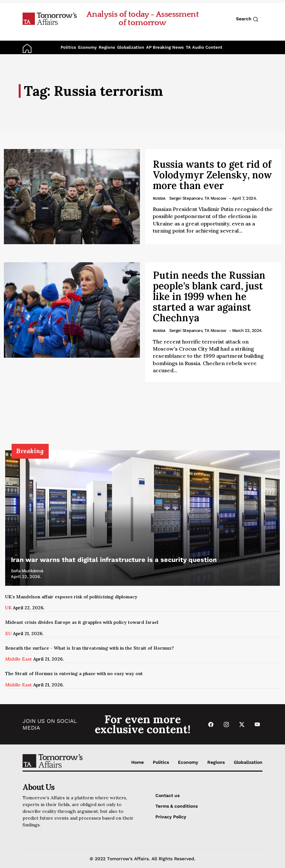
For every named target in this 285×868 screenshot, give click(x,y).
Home (138, 762)
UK (8, 608)
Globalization (131, 47)
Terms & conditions (177, 806)
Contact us (167, 795)
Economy (87, 47)
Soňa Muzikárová (27, 571)
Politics (68, 47)
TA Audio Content (204, 47)
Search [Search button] (247, 19)
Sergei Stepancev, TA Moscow (198, 198)
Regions (107, 47)
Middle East (19, 659)
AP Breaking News (165, 47)
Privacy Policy (171, 817)
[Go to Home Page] (50, 18)
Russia (159, 199)
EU (8, 634)
